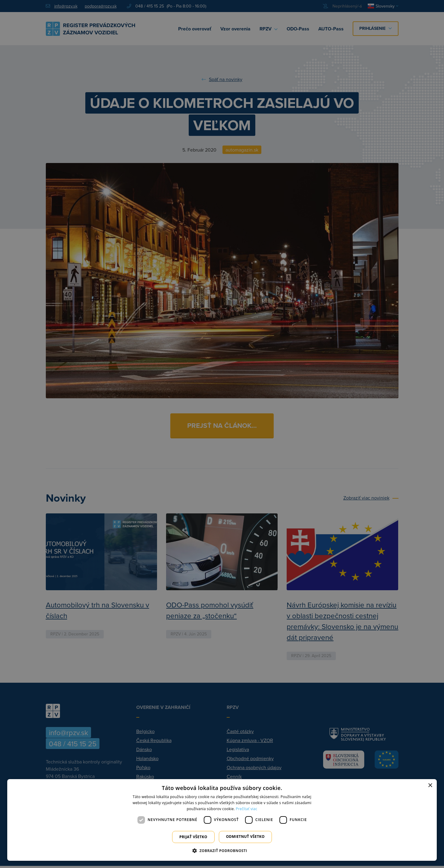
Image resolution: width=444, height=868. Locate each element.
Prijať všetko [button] (193, 837)
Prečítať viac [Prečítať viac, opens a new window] (246, 809)
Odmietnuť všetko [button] (245, 837)
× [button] (430, 786)
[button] (222, 851)
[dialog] (222, 820)
